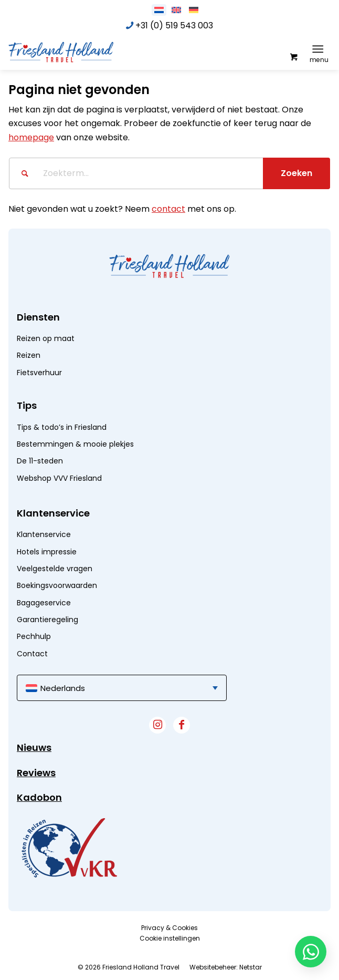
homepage (31, 137)
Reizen (29, 355)
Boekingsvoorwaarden (57, 585)
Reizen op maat (46, 338)
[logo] (87, 51)
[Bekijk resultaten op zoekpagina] (296, 173)
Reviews (36, 773)
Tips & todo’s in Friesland (62, 427)
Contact (32, 654)
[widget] (69, 848)
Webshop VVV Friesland (59, 478)
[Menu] (318, 49)
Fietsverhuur (39, 373)
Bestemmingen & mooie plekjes (75, 444)
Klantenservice (44, 534)
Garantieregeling (47, 620)
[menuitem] (320, 49)
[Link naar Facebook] (182, 725)
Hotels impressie (47, 552)
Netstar (251, 967)
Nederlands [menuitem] (63, 688)
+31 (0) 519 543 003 (174, 25)
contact (168, 209)
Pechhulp (34, 636)
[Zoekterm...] (169, 173)
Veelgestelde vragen (55, 569)
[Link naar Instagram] (157, 725)
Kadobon (39, 797)
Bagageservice (44, 603)
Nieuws (34, 747)
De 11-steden (40, 461)
